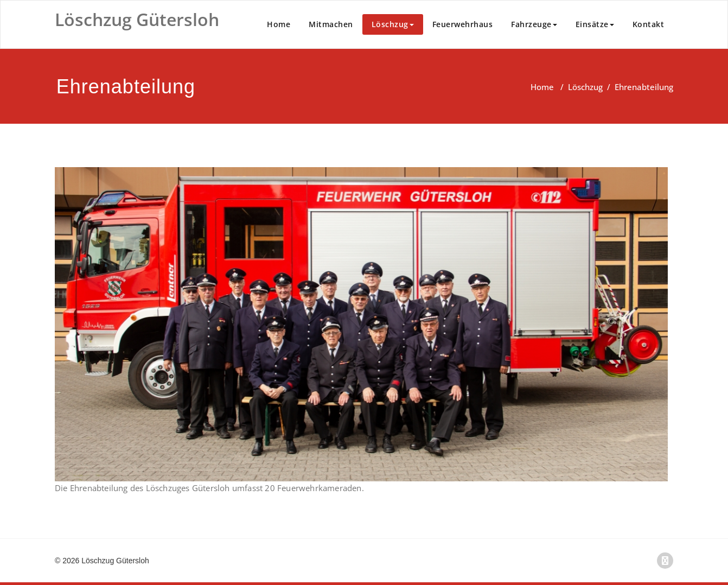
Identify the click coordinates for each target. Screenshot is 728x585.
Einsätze (595, 24)
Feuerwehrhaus (463, 24)
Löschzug (393, 24)
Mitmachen (331, 24)
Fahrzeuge (534, 24)
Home (279, 24)
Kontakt (649, 24)
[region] (361, 324)
